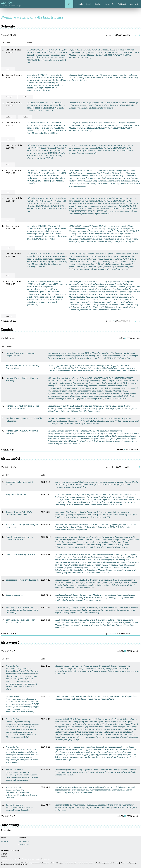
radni (8, 69)
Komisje (98, 4)
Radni (89, 4)
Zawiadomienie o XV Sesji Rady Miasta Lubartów (21, 621)
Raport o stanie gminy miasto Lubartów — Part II (20, 538)
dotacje (9, 97)
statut (25, 117)
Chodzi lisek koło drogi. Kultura (21, 555)
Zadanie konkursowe (16, 595)
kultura (26, 97)
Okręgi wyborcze (24, 841)
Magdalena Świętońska (17, 494)
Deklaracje (122, 4)
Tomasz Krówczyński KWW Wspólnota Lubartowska (19, 513)
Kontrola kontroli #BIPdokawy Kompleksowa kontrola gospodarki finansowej (22, 610)
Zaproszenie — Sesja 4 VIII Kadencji (22, 580)
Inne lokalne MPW (24, 844)
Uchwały (79, 4)
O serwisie (134, 4)
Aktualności (109, 4)
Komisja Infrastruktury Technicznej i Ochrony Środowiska (23, 407)
